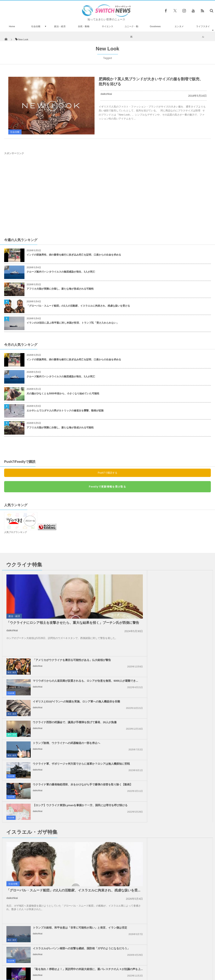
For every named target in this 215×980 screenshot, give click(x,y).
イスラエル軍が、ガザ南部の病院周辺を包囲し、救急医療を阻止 (44, 884)
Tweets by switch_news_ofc (107, 861)
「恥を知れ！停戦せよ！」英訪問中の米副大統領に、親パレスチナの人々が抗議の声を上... (173, 757)
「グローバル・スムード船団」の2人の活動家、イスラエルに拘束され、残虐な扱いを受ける (78, 306)
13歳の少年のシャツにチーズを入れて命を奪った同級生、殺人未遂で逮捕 (44, 901)
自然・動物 (84, 26)
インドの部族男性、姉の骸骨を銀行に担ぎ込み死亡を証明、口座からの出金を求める (74, 255)
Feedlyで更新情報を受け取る (107, 487)
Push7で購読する (107, 473)
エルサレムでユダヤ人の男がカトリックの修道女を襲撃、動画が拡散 (65, 411)
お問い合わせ (117, 961)
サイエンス (107, 26)
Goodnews (155, 26)
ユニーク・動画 (131, 32)
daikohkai (106, 94)
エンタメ (179, 26)
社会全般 (36, 26)
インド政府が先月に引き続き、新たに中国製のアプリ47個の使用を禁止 (44, 867)
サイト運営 (65, 961)
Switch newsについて (41, 961)
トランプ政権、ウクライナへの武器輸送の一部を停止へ (66, 657)
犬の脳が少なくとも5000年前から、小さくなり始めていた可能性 (63, 394)
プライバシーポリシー (90, 961)
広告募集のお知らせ (175, 961)
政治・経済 (60, 26)
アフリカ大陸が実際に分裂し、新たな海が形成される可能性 (60, 289)
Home (12, 26)
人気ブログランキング (16, 532)
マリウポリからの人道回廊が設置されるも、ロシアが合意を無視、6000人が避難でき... (173, 596)
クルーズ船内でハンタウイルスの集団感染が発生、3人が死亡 (61, 272)
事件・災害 (117, 649)
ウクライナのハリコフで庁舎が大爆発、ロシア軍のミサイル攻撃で (42, 918)
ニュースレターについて (144, 961)
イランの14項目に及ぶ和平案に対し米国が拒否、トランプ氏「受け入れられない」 (73, 323)
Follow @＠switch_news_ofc (107, 868)
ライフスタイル (203, 32)
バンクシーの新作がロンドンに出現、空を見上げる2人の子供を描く (44, 935)
